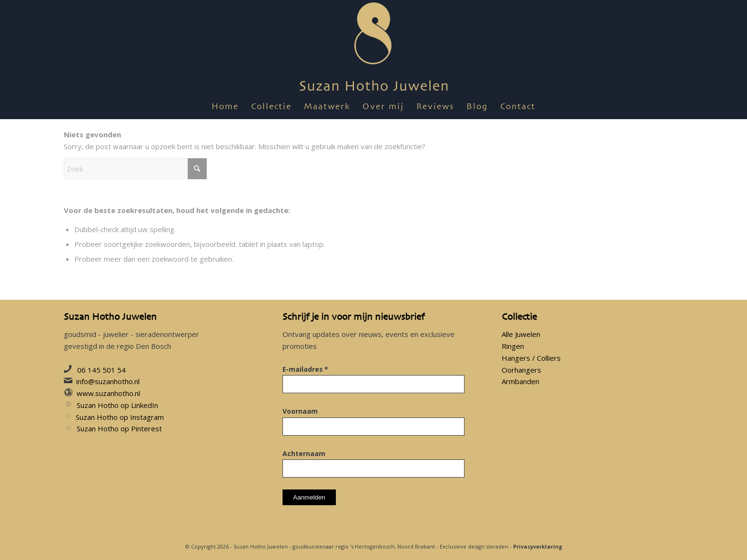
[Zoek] (135, 169)
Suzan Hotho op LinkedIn (117, 405)
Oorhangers (521, 370)
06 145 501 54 (101, 370)
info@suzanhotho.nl (108, 381)
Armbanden (520, 381)
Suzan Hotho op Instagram (120, 417)
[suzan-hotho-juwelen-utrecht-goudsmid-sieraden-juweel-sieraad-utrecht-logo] (374, 48)
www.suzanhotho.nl (108, 393)
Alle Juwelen (521, 334)
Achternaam (304, 453)
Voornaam (300, 411)
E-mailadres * (305, 369)
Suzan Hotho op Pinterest (119, 428)
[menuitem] (225, 107)
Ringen (513, 346)
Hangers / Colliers (531, 358)
